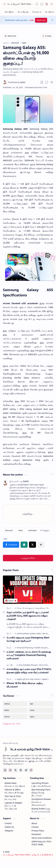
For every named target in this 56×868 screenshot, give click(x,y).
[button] (4, 4)
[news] (20, 530)
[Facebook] (5, 770)
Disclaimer (36, 834)
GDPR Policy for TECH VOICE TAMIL (41, 843)
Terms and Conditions (42, 838)
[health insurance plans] (45, 648)
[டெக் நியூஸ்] (23, 12)
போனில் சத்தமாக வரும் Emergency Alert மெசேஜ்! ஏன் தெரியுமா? (28, 639)
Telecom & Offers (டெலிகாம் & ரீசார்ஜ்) (14, 791)
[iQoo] (41, 717)
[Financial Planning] (25, 648)
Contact (8, 823)
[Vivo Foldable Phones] (29, 665)
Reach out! (41, 20)
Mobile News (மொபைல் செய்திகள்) (15, 784)
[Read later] (42, 82)
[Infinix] (15, 704)
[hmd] (41, 710)
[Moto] (15, 710)
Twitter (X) (9, 827)
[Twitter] (16, 770)
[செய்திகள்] (9, 12)
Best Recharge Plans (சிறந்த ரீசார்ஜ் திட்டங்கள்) (41, 793)
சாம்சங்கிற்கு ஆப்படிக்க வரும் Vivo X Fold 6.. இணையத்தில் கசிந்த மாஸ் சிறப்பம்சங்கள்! (29, 671)
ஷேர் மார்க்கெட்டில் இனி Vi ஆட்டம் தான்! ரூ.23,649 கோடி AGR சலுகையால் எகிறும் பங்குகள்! (28, 616)
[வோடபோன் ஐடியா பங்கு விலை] (32, 608)
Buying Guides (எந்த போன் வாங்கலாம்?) (41, 810)
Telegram (9, 831)
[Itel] (41, 704)
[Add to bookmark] (50, 579)
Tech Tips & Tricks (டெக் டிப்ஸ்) (13, 798)
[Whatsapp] (31, 770)
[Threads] (21, 770)
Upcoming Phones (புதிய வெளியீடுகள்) (41, 784)
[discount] (9, 530)
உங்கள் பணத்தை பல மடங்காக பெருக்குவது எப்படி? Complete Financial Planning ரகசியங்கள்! (29, 655)
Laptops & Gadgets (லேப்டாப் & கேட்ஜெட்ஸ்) (13, 806)
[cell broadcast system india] (29, 633)
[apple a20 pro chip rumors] (29, 679)
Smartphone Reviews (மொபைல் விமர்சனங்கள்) (41, 802)
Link (32, 20)
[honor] (15, 717)
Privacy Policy (38, 831)
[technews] (32, 530)
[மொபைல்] (37, 12)
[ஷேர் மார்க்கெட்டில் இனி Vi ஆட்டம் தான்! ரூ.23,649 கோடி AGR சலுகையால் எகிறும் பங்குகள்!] (28, 590)
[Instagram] (10, 770)
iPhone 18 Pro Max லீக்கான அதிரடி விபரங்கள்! (25, 685)
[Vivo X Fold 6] (45, 665)
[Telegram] (26, 770)
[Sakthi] (17, 82)
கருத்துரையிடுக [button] (28, 558)
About (34, 823)
